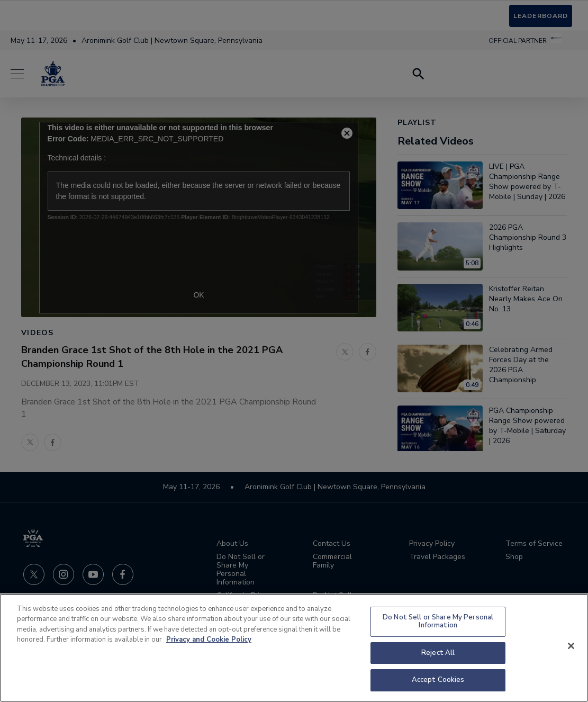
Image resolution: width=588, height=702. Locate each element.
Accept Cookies (438, 680)
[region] (294, 648)
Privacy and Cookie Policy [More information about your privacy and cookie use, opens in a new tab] (209, 640)
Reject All (438, 653)
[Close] (571, 646)
